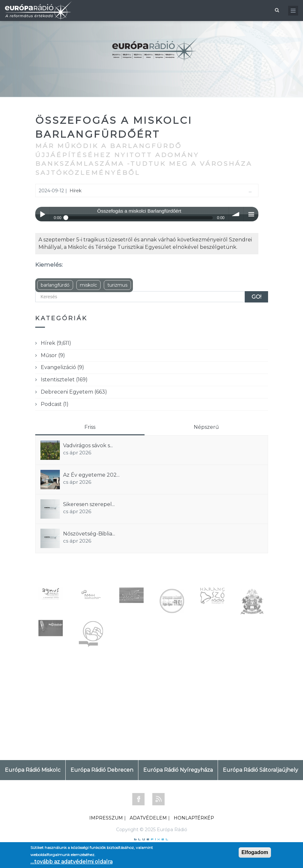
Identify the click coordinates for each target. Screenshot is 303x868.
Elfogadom (255, 852)
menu (251, 214)
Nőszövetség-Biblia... (89, 534)
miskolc (88, 285)
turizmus (117, 285)
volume (236, 214)
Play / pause (43, 214)
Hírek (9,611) (56, 343)
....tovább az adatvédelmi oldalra (71, 862)
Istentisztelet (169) (64, 380)
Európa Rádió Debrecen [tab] (102, 770)
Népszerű (206, 427)
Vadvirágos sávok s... (88, 445)
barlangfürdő (55, 285)
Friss (90, 427)
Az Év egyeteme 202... (91, 475)
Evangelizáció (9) (62, 367)
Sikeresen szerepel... (89, 504)
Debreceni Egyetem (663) (74, 392)
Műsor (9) (53, 355)
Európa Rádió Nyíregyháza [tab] (178, 770)
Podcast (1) (55, 404)
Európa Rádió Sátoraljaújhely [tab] (260, 770)
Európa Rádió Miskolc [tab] (33, 770)
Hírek (76, 191)
